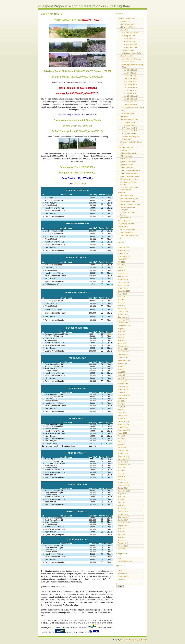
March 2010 (122, 549)
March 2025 (122, 274)
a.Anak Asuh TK (130, 39)
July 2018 (121, 497)
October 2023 (123, 323)
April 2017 (121, 537)
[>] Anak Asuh (125, 150)
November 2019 (124, 459)
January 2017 (123, 546)
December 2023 (124, 317)
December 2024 (124, 282)
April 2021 (121, 410)
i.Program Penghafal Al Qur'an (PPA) (131, 143)
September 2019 (124, 465)
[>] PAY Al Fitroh (126, 156)
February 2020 (123, 450)
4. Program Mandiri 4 (130, 134)
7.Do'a (120, 238)
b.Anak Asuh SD (130, 41)
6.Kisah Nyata (123, 227)
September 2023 (124, 326)
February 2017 (123, 543)
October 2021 (123, 392)
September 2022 (124, 360)
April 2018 (121, 505)
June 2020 (122, 439)
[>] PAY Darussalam (127, 168)
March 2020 (122, 447)
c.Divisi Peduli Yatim (127, 27)
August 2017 (122, 526)
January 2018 (123, 514)
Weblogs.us (133, 640)
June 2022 (122, 369)
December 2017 (124, 517)
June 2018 (122, 500)
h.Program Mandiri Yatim (129, 119)
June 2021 (122, 404)
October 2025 (123, 253)
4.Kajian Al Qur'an (124, 221)
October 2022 (123, 358)
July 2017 (121, 529)
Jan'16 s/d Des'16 (131, 79)
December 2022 (124, 352)
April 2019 (121, 476)
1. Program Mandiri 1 (130, 122)
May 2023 (121, 337)
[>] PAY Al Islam (126, 159)
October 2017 (123, 520)
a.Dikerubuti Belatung (128, 229)
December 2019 (124, 456)
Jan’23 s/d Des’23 (131, 99)
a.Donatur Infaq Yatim (130, 33)
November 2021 (124, 390)
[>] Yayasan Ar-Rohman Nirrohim (128, 183)
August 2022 (122, 363)
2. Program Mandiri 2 (130, 128)
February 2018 (123, 511)
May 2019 (121, 474)
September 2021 (124, 395)
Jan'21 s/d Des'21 (131, 93)
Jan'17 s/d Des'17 (131, 82)
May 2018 (121, 502)
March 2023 (122, 343)
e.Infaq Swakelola (126, 56)
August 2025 (122, 259)
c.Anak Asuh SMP (131, 44)
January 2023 (123, 349)
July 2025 (121, 262)
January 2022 (123, 384)
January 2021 (123, 418)
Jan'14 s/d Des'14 (131, 73)
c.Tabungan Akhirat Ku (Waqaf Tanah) (133, 66)
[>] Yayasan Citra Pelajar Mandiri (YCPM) (129, 189)
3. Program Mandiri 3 (130, 131)
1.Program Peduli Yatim (126, 18)
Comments (124, 576)
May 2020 (121, 442)
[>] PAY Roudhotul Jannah (129, 173)
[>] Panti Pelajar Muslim (128, 153)
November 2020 (124, 424)
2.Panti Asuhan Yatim (125, 147)
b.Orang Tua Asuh (129, 36)
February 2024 (123, 311)
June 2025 (122, 265)
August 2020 (122, 433)
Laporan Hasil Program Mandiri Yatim (130, 138)
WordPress (122, 579)
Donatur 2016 (80, 184)
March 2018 (122, 508)
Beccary (123, 640)
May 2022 (121, 372)
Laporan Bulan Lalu (125, 561)
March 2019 (122, 479)
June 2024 (122, 300)
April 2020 (121, 445)
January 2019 (123, 482)
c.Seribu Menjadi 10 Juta (129, 235)
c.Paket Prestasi (128, 50)
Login (120, 570)
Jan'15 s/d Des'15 (131, 76)
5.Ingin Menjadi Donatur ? (127, 224)
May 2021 (121, 407)
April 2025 (121, 271)
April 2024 (121, 305)
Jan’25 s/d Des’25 (131, 105)
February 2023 (123, 346)
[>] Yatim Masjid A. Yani (128, 179)
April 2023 (121, 340)
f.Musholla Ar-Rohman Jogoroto (128, 214)
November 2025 (124, 250)
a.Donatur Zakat (128, 113)
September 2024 (124, 291)
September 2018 (124, 491)
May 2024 (121, 303)
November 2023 (124, 320)
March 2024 (122, 308)
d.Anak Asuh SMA (131, 47)
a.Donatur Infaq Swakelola (132, 59)
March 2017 (122, 540)
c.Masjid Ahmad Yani (127, 201)
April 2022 (121, 375)
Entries (122, 573)
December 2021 (124, 387)
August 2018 (122, 494)
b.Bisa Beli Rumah (127, 232)
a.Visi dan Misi (125, 21)
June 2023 (122, 334)
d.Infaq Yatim (125, 30)
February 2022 (123, 381)
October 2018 (123, 488)
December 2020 (124, 421)
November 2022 (124, 355)
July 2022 (121, 366)
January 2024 (123, 314)
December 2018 (124, 485)
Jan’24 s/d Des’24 (131, 102)
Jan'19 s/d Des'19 (131, 87)
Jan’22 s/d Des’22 (131, 96)
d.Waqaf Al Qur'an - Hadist (132, 53)
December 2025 (124, 248)
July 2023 (121, 332)
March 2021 (122, 413)
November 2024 (124, 285)
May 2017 (121, 534)
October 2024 (123, 288)
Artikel (120, 558)
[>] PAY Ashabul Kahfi (128, 162)
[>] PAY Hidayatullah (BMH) (130, 170)
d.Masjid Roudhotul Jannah (130, 204)
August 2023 (122, 329)
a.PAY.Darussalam (127, 196)
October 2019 (123, 462)
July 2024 (121, 297)
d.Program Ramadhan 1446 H (133, 108)
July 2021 (121, 401)
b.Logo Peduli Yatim (127, 24)
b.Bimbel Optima (128, 62)
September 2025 (124, 256)
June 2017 (122, 531)
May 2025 (121, 268)
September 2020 (124, 430)
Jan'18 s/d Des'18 (131, 84)
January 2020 (123, 453)
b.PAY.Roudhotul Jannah (129, 198)
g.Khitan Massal (126, 218)
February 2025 (123, 276)
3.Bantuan (121, 193)
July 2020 (121, 436)
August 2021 (122, 398)
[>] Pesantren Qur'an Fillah (130, 176)
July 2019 (121, 468)
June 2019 (122, 471)
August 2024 (122, 294)
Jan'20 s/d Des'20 (131, 90)
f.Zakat (122, 110)
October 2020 (123, 427)
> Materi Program (131, 125)
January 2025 (123, 279)
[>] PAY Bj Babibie (126, 165)
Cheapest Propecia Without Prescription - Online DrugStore (84, 6)
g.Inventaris (124, 116)
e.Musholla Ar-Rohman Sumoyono (128, 208)
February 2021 (123, 416)
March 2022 (122, 378)
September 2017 (124, 523)
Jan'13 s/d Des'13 (131, 70)
